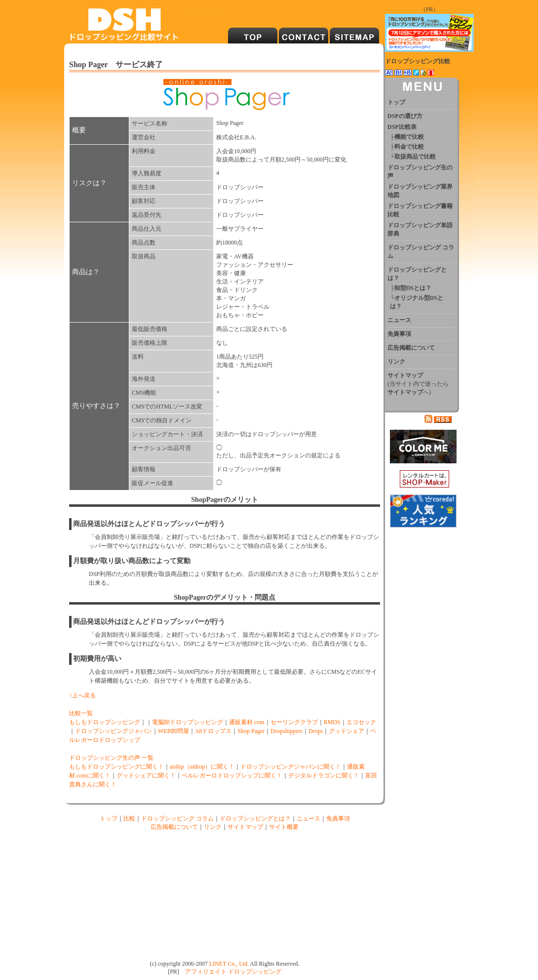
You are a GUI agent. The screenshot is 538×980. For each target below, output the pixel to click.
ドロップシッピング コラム (177, 818)
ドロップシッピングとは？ (255, 818)
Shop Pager (251, 731)
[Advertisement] (150, 895)
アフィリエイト (206, 972)
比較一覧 (81, 713)
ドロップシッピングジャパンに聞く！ (291, 767)
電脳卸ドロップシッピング (188, 722)
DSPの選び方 (405, 116)
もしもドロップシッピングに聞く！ (116, 767)
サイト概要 (284, 827)
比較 (129, 818)
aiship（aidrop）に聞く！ (202, 767)
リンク (213, 827)
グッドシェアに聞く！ (146, 776)
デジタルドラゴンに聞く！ (324, 776)
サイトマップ (245, 827)
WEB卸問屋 (173, 731)
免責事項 (338, 818)
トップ (109, 818)
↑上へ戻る (82, 695)
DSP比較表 (402, 127)
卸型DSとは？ (413, 288)
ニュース (308, 818)
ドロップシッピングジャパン (114, 731)
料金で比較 (409, 147)
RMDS (332, 722)
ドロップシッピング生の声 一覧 (111, 758)
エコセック (361, 722)
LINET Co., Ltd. (229, 964)
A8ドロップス (213, 731)
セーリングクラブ (294, 722)
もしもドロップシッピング (105, 722)
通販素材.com (247, 722)
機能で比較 (409, 137)
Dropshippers (287, 731)
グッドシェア (346, 731)
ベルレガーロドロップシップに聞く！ (232, 776)
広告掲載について (174, 827)
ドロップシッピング (255, 972)
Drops (316, 731)
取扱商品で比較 (415, 157)
